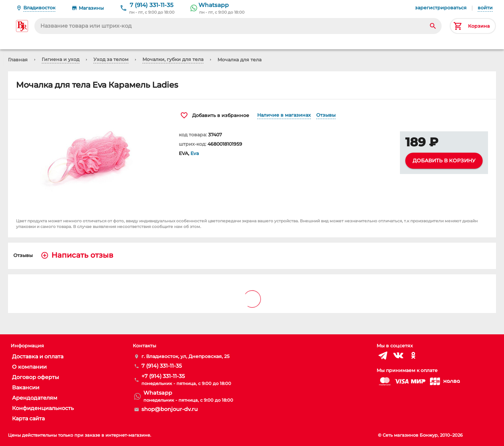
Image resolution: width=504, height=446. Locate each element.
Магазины (91, 8)
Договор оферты (36, 377)
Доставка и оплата (38, 356)
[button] (89, 157)
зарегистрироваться (441, 8)
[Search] (433, 26)
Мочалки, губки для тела (173, 59)
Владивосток (39, 8)
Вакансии (26, 387)
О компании (29, 367)
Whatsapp (214, 5)
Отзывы (326, 115)
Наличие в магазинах (284, 115)
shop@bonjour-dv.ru (170, 409)
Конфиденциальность (43, 408)
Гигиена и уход (61, 59)
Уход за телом (111, 59)
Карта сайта (28, 418)
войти (485, 8)
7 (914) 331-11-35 (152, 5)
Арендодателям (35, 398)
